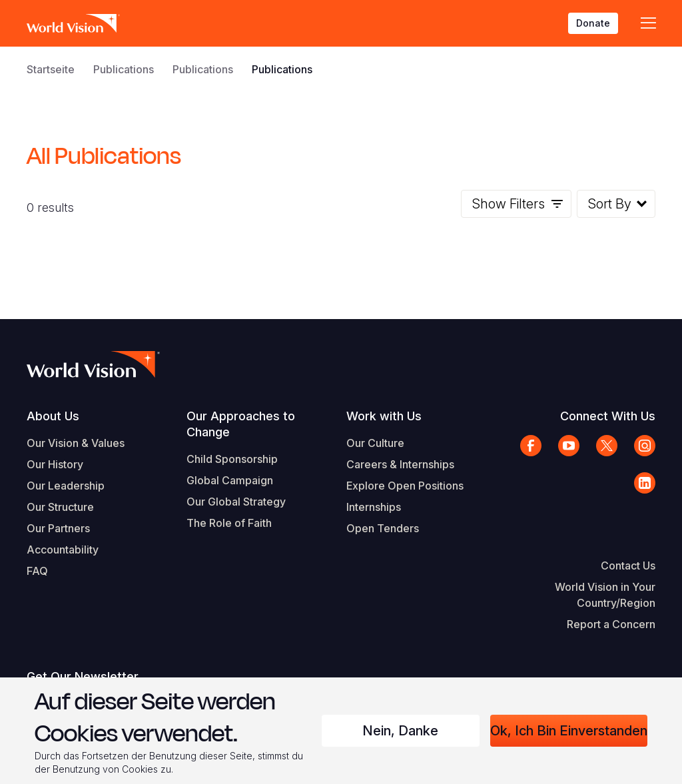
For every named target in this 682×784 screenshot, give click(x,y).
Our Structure (60, 507)
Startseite (51, 69)
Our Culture (375, 443)
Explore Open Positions (405, 486)
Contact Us (628, 566)
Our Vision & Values (76, 443)
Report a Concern (611, 624)
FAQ (37, 571)
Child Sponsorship (232, 459)
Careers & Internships (400, 464)
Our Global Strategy (236, 502)
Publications (124, 69)
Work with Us (384, 416)
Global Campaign (230, 480)
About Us (53, 416)
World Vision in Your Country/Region (605, 595)
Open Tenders (383, 528)
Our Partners (58, 528)
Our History (55, 464)
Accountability (63, 550)
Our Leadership (66, 486)
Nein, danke (400, 731)
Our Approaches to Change (241, 424)
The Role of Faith (229, 523)
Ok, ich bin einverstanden (569, 731)
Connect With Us (608, 416)
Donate (593, 23)
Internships (374, 507)
